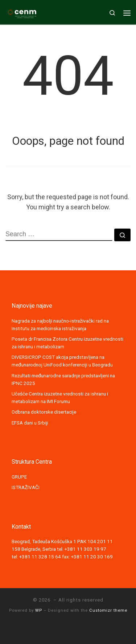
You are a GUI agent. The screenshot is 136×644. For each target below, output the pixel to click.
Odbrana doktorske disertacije (44, 412)
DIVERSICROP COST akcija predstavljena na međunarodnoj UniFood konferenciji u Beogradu (62, 361)
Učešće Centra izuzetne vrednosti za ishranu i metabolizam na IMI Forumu (60, 397)
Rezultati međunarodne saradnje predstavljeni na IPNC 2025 (63, 379)
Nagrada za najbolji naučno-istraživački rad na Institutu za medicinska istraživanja (60, 325)
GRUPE (19, 477)
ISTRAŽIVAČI (26, 487)
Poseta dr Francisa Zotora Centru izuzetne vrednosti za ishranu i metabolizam (67, 343)
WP (39, 610)
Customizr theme (108, 610)
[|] (22, 12)
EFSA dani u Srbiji (30, 423)
